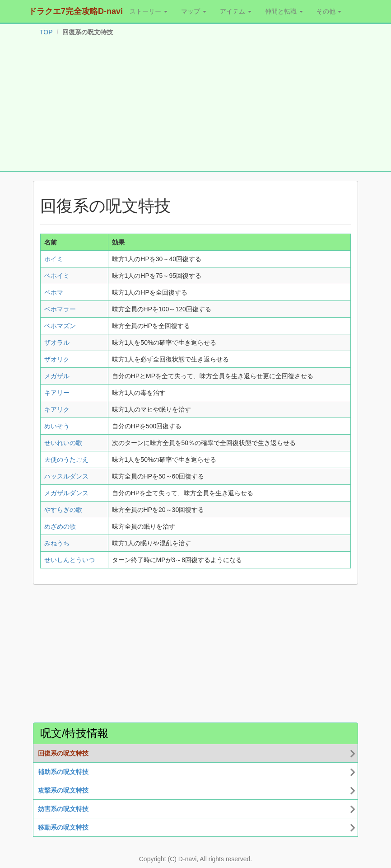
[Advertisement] (195, 106)
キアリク (57, 409)
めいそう (57, 426)
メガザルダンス (66, 493)
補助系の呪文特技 (63, 772)
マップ (194, 11)
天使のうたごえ (66, 460)
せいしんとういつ (70, 560)
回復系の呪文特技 (63, 753)
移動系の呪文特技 (63, 827)
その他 (329, 11)
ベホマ (54, 292)
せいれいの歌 (63, 443)
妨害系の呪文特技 (63, 809)
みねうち (57, 543)
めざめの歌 (60, 526)
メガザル (57, 376)
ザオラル (57, 343)
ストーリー (149, 11)
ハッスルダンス (66, 476)
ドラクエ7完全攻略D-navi (76, 11)
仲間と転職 (284, 11)
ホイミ (54, 259)
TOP (46, 32)
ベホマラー (60, 309)
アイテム (236, 11)
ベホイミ (57, 276)
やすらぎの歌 (63, 510)
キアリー (57, 393)
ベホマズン (60, 326)
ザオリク (57, 359)
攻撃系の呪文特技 (63, 790)
